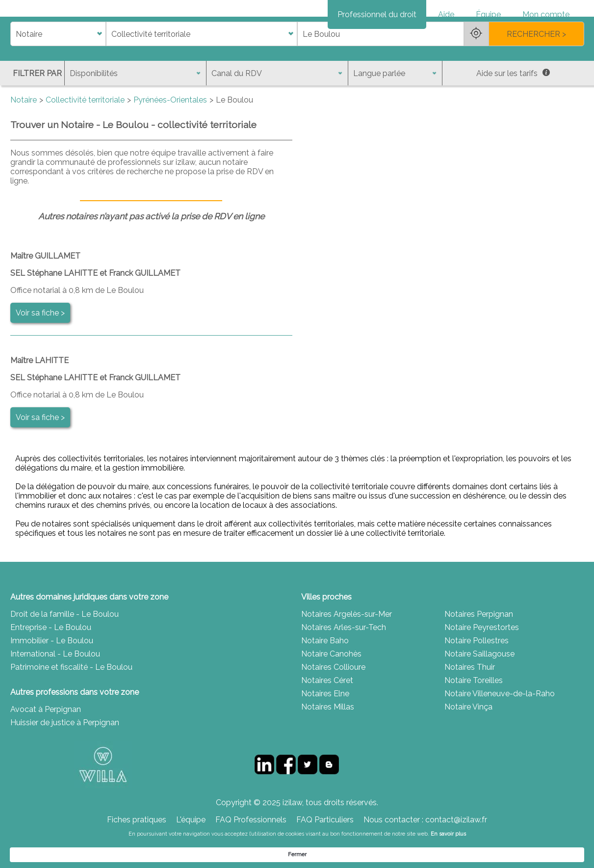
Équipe (488, 14)
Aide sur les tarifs (513, 108)
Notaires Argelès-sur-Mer (347, 648)
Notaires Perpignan (479, 648)
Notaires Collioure (333, 701)
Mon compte (546, 14)
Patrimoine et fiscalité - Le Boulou (71, 701)
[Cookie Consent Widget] (297, 854)
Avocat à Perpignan (46, 744)
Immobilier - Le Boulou (52, 675)
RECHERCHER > (536, 68)
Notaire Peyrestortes (482, 662)
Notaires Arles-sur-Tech (344, 662)
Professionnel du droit (377, 14)
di (13, 68)
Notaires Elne (325, 728)
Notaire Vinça (468, 741)
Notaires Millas (328, 741)
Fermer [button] (499, 854)
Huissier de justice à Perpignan (65, 757)
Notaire (24, 134)
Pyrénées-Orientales (170, 134)
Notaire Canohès (331, 688)
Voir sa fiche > (40, 347)
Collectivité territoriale (85, 134)
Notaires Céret (327, 715)
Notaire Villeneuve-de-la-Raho (500, 728)
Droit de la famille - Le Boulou (65, 648)
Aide (446, 14)
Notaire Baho (325, 675)
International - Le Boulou (55, 688)
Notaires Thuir (470, 701)
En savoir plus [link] (396, 854)
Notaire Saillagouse (479, 688)
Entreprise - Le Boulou (51, 662)
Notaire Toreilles (474, 715)
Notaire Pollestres (477, 675)
